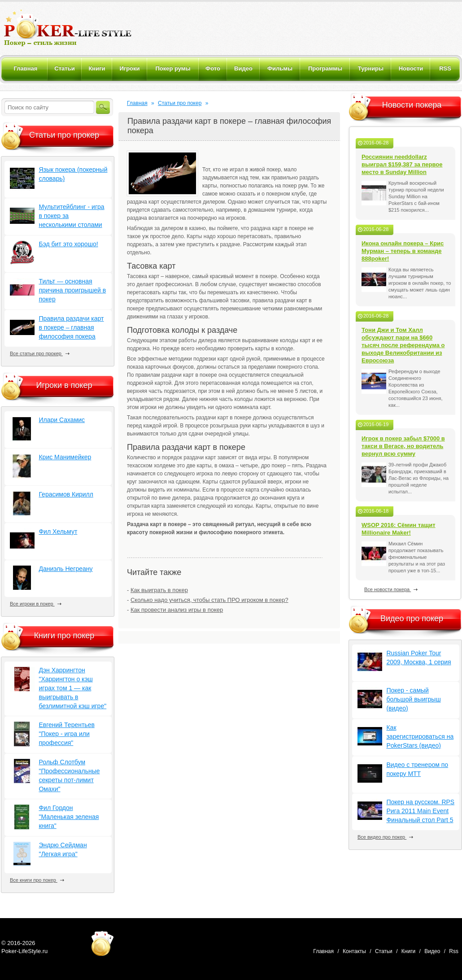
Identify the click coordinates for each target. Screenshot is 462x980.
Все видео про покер (385, 837)
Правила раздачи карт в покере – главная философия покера (71, 327)
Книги (408, 951)
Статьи (384, 951)
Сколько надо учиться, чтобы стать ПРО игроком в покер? (209, 600)
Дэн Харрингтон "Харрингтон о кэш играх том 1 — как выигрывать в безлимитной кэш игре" (72, 688)
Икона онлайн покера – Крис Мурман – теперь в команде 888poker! (403, 251)
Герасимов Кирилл (66, 494)
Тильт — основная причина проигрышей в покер (72, 290)
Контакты (354, 951)
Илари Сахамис (62, 420)
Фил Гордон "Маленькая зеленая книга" (69, 817)
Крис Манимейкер (65, 457)
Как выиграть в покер (159, 590)
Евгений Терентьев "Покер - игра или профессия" (66, 734)
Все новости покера (391, 589)
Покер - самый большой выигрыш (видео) (413, 699)
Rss (454, 951)
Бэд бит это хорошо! (68, 244)
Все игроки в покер (36, 604)
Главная (137, 103)
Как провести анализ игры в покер (177, 610)
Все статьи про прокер (40, 353)
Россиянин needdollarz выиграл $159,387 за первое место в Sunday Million (402, 164)
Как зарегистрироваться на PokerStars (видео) (420, 736)
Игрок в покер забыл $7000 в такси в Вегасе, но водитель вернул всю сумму (403, 446)
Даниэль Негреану (65, 569)
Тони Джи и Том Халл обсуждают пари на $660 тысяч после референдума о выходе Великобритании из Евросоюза (403, 345)
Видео (432, 951)
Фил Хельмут (58, 531)
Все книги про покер (37, 880)
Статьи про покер (180, 103)
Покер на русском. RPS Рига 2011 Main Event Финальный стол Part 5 (420, 811)
